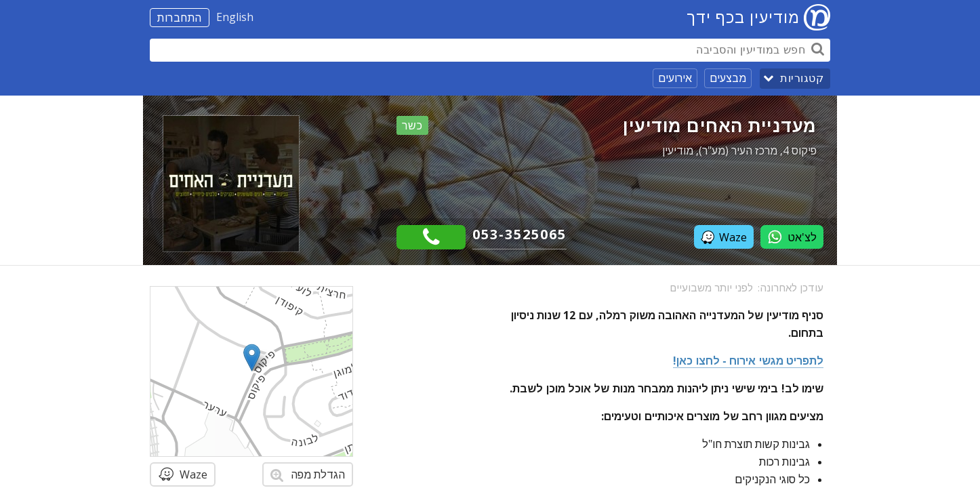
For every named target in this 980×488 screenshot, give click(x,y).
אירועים (675, 78)
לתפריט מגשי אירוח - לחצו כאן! (748, 361)
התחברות (180, 18)
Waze (724, 237)
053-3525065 (519, 234)
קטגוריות (802, 78)
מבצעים (728, 78)
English (235, 17)
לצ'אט (792, 237)
